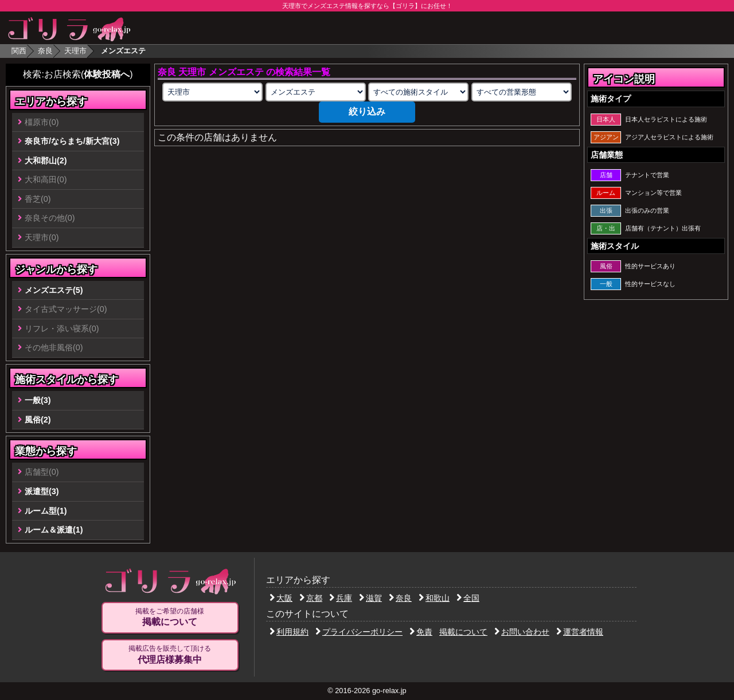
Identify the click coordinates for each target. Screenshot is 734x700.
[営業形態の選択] (522, 92)
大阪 (281, 598)
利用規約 (289, 632)
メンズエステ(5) (54, 290)
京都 (311, 598)
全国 (468, 598)
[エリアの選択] (212, 92)
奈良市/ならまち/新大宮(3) (72, 141)
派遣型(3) (42, 491)
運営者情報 (580, 632)
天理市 (75, 51)
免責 (421, 632)
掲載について (463, 632)
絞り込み (367, 112)
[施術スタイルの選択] (418, 92)
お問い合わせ (522, 632)
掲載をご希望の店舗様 (170, 617)
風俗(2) (38, 420)
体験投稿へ (107, 74)
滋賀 (370, 598)
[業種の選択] (316, 92)
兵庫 (341, 598)
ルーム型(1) (46, 511)
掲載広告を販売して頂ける (170, 655)
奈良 (45, 51)
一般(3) (38, 400)
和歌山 (434, 598)
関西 (19, 51)
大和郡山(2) (46, 161)
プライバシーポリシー (359, 632)
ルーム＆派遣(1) (54, 530)
